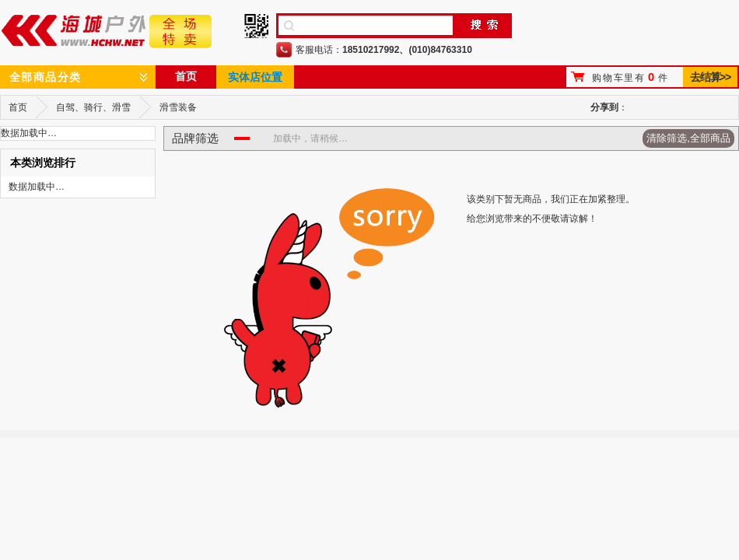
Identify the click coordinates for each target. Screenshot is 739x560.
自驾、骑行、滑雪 (93, 107)
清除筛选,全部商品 (688, 138)
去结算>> (710, 77)
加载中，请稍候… (310, 138)
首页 (186, 76)
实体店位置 (255, 77)
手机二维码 (256, 26)
